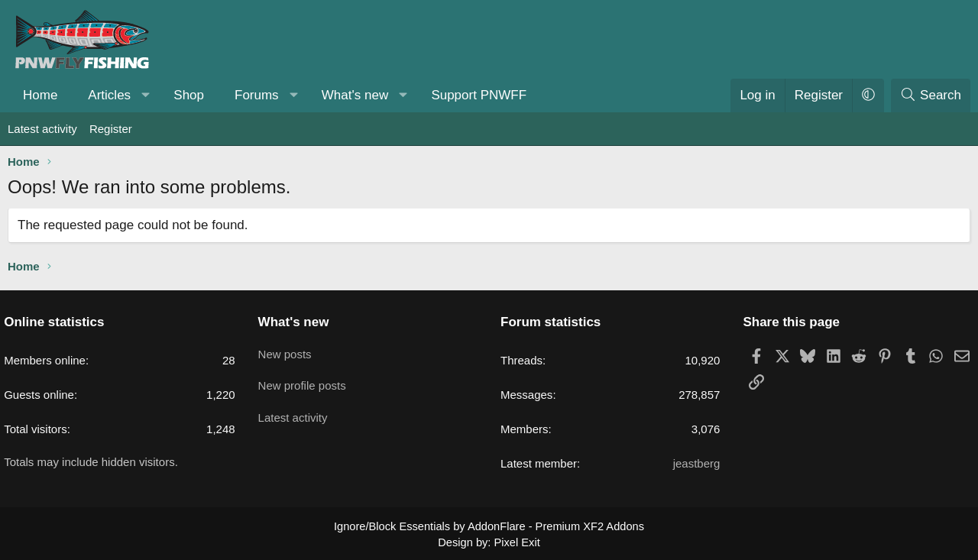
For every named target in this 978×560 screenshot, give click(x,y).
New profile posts (306, 381)
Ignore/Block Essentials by (489, 526)
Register (111, 129)
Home (40, 95)
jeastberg (693, 463)
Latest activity (42, 129)
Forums (257, 95)
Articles (109, 95)
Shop (189, 95)
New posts (289, 351)
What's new (355, 95)
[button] (146, 95)
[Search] (931, 95)
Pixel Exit (516, 541)
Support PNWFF (479, 95)
